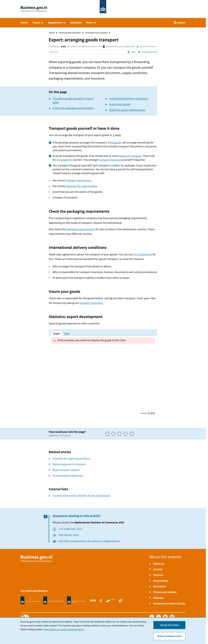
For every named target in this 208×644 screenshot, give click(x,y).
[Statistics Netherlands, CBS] (101, 600)
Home (52, 33)
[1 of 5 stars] (108, 434)
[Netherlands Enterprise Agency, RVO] (30, 600)
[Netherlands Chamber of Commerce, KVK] (93, 600)
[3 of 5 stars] (120, 434)
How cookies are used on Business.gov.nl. (64, 629)
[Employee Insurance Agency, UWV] (121, 600)
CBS (149, 413)
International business (70, 33)
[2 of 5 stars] (114, 434)
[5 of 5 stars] (132, 434)
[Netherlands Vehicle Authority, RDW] (110, 600)
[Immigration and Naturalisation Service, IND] (77, 600)
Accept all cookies (169, 625)
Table (67, 334)
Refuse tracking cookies (169, 636)
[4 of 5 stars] (126, 434)
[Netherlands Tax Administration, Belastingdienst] (53, 600)
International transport (96, 33)
